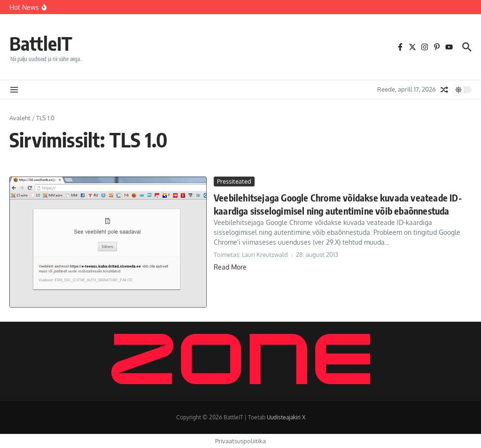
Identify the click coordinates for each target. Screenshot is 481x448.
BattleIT (41, 43)
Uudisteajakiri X (286, 417)
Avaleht (20, 118)
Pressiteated (234, 181)
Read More (230, 267)
